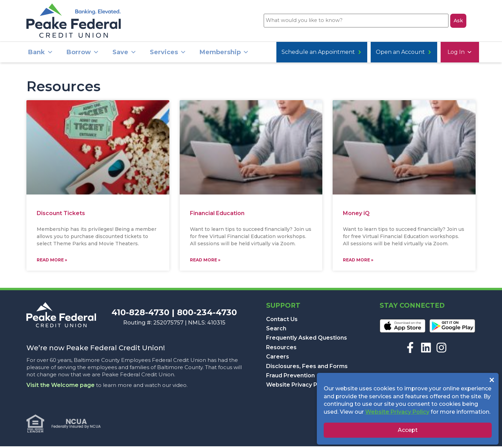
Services (168, 54)
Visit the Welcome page (61, 387)
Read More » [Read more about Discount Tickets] (52, 262)
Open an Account (348, 54)
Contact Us (282, 321)
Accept (408, 430)
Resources (281, 349)
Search (276, 330)
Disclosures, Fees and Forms (307, 368)
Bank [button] (41, 54)
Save (124, 54)
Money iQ (356, 215)
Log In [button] (292, 54)
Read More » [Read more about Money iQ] (358, 262)
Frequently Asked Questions (307, 339)
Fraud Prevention (290, 377)
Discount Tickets (61, 215)
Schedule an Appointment (430, 54)
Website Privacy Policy (298, 386)
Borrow (83, 54)
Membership (224, 54)
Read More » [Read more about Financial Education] (205, 262)
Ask (458, 21)
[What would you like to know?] (355, 22)
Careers (278, 358)
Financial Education (217, 215)
